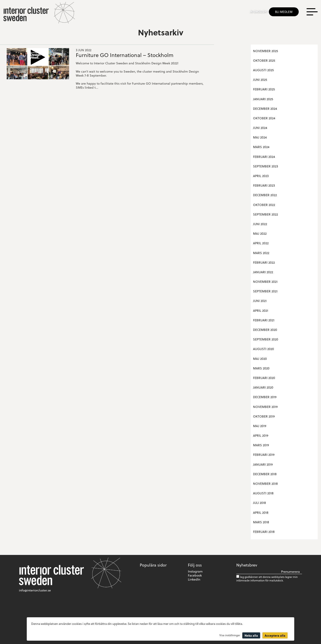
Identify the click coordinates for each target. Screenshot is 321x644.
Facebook (195, 575)
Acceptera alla (275, 635)
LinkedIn (194, 579)
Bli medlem (284, 12)
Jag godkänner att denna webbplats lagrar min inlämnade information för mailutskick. (267, 578)
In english (258, 12)
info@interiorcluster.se (35, 590)
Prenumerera (290, 572)
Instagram (195, 571)
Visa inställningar (230, 635)
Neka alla (251, 635)
